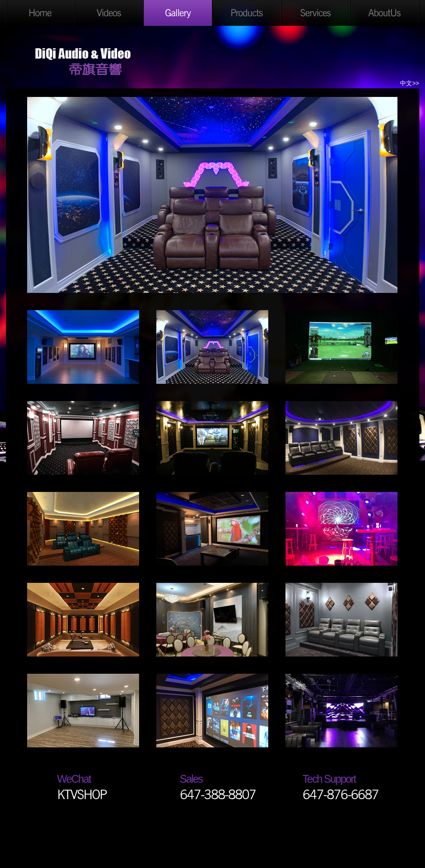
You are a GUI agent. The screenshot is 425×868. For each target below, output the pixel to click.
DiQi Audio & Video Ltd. (83, 59)
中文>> (409, 83)
